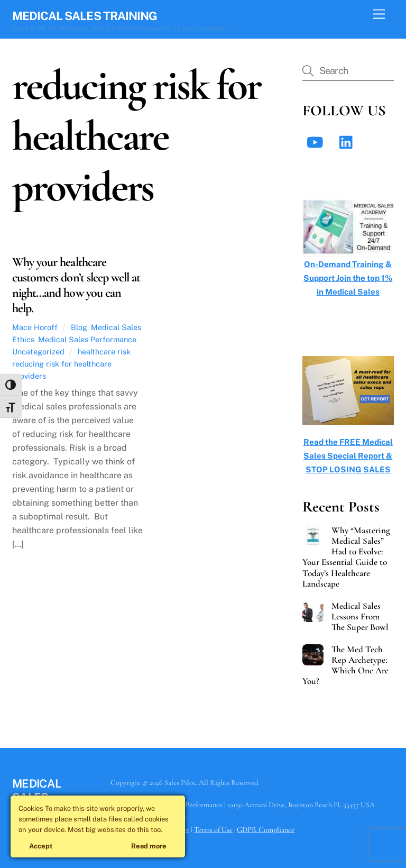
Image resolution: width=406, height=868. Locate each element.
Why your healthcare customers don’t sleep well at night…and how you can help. (76, 285)
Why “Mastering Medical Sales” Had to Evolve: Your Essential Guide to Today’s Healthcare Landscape (346, 557)
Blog (79, 327)
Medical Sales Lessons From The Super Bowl (360, 617)
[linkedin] (349, 141)
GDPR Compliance (266, 830)
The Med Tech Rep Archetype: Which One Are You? (345, 665)
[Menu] (379, 15)
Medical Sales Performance (87, 339)
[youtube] (317, 141)
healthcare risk (104, 351)
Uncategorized (38, 351)
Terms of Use (213, 830)
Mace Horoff (35, 327)
